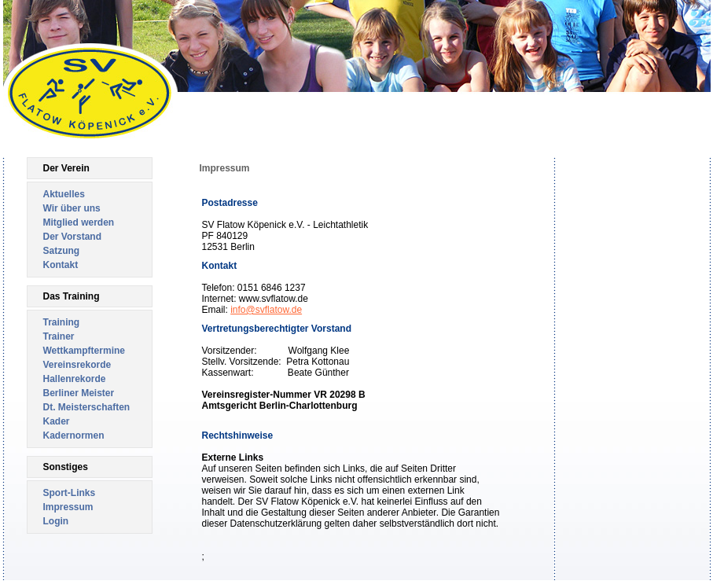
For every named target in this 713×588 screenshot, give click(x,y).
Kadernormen (74, 435)
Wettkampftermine (84, 351)
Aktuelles (64, 194)
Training (62, 322)
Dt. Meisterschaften (87, 407)
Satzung (62, 251)
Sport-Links (70, 493)
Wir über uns (72, 208)
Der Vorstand (72, 237)
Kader (57, 421)
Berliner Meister (79, 393)
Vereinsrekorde (77, 365)
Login (56, 521)
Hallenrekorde (75, 379)
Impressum (68, 507)
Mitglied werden (79, 222)
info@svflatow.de (266, 310)
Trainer (59, 336)
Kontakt (61, 265)
